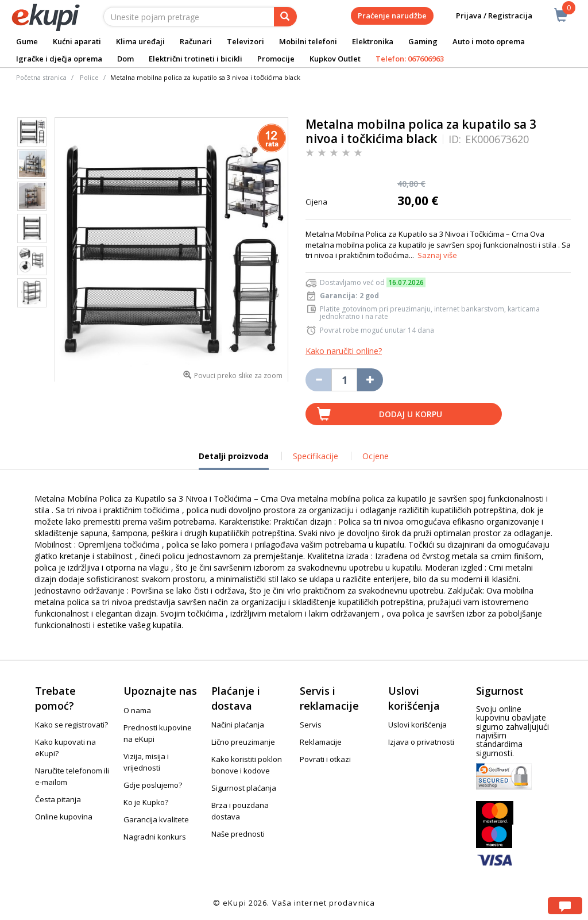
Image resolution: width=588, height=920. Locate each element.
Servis (311, 725)
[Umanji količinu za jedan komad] (318, 380)
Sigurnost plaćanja (244, 788)
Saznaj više (437, 255)
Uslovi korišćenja (417, 725)
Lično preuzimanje (243, 742)
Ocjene (376, 456)
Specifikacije (316, 456)
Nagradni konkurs (155, 837)
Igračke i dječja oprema (59, 59)
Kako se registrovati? (71, 725)
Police (89, 77)
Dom (125, 59)
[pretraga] (285, 17)
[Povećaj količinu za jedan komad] (370, 380)
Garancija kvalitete (156, 819)
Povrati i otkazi (325, 759)
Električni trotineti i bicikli (196, 59)
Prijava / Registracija (486, 16)
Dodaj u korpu (411, 414)
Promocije (276, 59)
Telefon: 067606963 (410, 59)
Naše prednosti (238, 834)
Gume (27, 41)
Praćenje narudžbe (392, 16)
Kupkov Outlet (335, 59)
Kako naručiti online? (344, 351)
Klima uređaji (140, 41)
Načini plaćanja (238, 725)
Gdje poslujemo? (153, 785)
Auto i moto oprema (489, 41)
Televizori (245, 41)
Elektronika (373, 41)
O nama (137, 710)
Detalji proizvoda (234, 460)
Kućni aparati (77, 41)
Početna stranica (41, 77)
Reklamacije (321, 742)
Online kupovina (64, 817)
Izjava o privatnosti (421, 742)
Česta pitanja (58, 799)
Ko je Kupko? (146, 802)
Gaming (423, 41)
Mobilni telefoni (308, 41)
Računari (196, 41)
